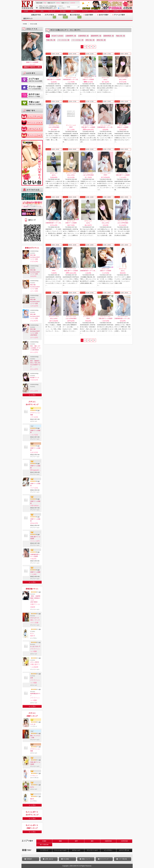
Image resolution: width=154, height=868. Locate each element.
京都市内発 (108, 841)
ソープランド (44, 850)
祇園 (60, 841)
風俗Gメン (74, 11)
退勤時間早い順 (96, 36)
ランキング (52, 11)
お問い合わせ (49, 859)
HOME (26, 11)
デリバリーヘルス (92, 850)
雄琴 (76, 841)
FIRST (71, 127)
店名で (60, 6)
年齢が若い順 (120, 36)
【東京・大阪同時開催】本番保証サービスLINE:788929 (35, 599)
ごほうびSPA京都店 (54, 127)
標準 (48, 36)
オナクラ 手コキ (124, 850)
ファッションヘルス (60, 850)
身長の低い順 (90, 40)
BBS (34, 11)
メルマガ (106, 11)
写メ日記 (63, 11)
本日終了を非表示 (57, 36)
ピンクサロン (108, 850)
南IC (92, 841)
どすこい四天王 (35, 662)
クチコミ (95, 11)
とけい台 (33, 724)
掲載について (86, 859)
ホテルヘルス (76, 850)
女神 (32, 678)
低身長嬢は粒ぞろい (35, 694)
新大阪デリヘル (35, 377)
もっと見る (32, 395)
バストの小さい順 (63, 40)
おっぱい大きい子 (35, 646)
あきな (32, 787)
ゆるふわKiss (123, 79)
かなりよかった (35, 618)
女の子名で (62, 8)
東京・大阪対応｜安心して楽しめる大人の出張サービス (35, 364)
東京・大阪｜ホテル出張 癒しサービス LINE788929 (35, 348)
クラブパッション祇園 (35, 414)
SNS (42, 11)
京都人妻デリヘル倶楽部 (35, 538)
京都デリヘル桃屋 (35, 572)
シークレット (34, 776)
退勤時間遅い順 (109, 36)
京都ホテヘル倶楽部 (88, 79)
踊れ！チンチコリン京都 (35, 737)
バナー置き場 (123, 859)
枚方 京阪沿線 (44, 845)
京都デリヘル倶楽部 (32, 62)
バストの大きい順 (77, 40)
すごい (32, 633)
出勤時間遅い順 (83, 36)
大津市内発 (124, 841)
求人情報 (66, 859)
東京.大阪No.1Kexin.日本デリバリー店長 (35, 257)
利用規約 (29, 859)
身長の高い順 (101, 40)
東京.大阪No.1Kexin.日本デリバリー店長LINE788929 (35, 332)
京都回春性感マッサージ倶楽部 (35, 555)
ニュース (85, 11)
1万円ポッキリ (118, 11)
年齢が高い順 (51, 40)
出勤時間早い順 (71, 36)
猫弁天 (32, 799)
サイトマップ (104, 859)
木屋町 (44, 841)
